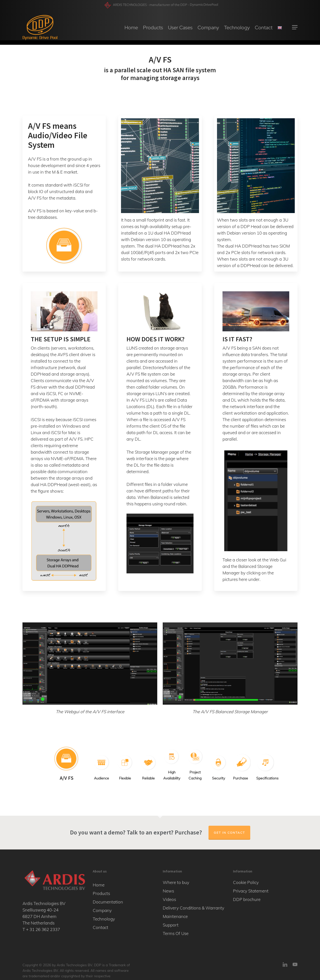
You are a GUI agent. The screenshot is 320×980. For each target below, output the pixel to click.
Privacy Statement (251, 891)
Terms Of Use (176, 933)
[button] (295, 30)
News (168, 891)
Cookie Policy (246, 882)
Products (101, 893)
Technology (104, 919)
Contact (100, 927)
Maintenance (175, 916)
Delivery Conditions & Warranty (193, 908)
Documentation (108, 902)
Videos (169, 899)
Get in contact (229, 833)
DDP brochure (247, 899)
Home (99, 885)
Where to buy (176, 882)
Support (171, 925)
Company (102, 910)
